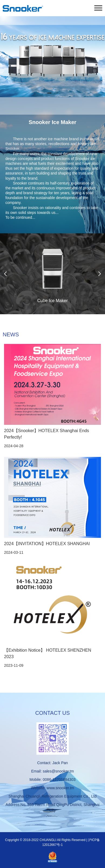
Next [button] (100, 274)
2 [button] (56, 93)
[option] (52, 57)
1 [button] (49, 93)
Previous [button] (5, 274)
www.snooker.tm (60, 788)
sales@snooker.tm (58, 771)
